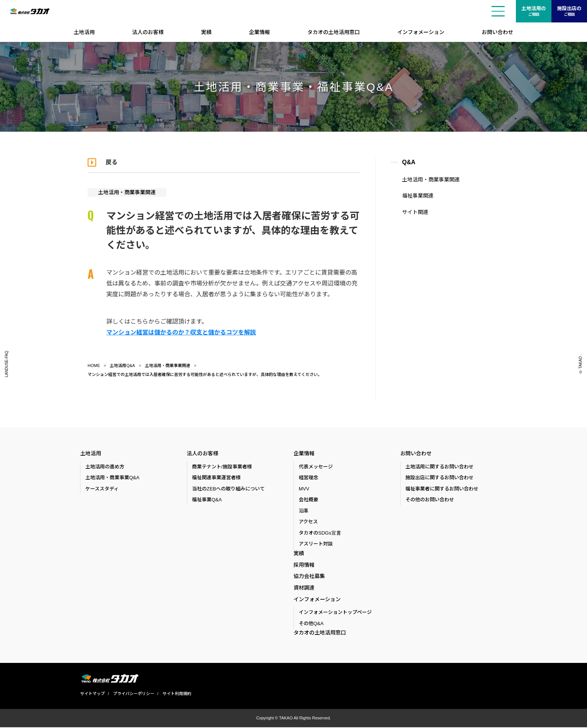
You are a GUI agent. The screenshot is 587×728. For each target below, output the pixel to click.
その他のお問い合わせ (430, 500)
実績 (206, 32)
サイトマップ (92, 694)
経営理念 (308, 478)
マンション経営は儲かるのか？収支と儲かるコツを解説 (181, 332)
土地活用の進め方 (105, 467)
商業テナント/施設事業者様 (222, 467)
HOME (94, 365)
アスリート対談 (316, 544)
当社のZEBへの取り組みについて (228, 489)
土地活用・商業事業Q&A (112, 478)
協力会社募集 (309, 576)
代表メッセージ (316, 467)
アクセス (308, 522)
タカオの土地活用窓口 (334, 32)
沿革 (304, 511)
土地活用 (84, 32)
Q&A (409, 162)
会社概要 (308, 500)
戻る (112, 162)
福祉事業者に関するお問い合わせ (442, 489)
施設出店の (569, 12)
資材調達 (304, 588)
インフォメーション (421, 32)
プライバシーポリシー (134, 694)
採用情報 (304, 565)
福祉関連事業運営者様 (216, 478)
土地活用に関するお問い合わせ (440, 467)
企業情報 (259, 32)
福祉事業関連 (418, 196)
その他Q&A (311, 624)
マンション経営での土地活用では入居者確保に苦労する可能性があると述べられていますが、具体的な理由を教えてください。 (205, 374)
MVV (304, 489)
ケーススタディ (102, 489)
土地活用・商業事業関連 (127, 192)
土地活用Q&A (122, 365)
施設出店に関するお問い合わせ (440, 478)
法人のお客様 (148, 32)
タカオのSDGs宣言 (320, 533)
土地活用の (534, 12)
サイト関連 (415, 212)
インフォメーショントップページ (335, 613)
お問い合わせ (498, 32)
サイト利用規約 (177, 694)
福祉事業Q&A (207, 500)
